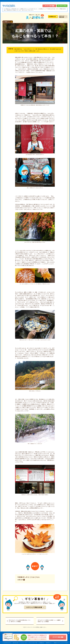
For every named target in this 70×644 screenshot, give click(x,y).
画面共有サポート (49, 643)
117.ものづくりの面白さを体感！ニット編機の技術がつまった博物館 (49, 621)
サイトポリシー (23, 643)
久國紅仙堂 (20, 580)
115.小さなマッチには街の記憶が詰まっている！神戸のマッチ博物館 (20, 621)
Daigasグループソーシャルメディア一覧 (60, 643)
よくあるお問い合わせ (6, 643)
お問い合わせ (15, 643)
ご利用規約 (41, 643)
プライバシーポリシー (32, 643)
